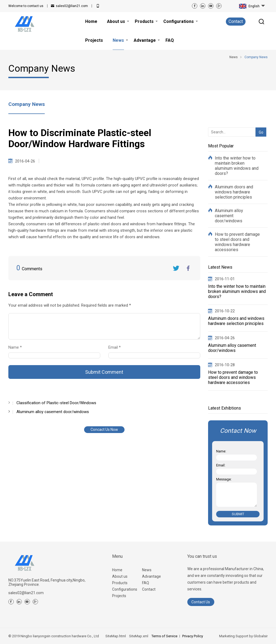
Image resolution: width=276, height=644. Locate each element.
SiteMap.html (116, 636)
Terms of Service (164, 636)
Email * (117, 347)
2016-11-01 (225, 279)
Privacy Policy (193, 636)
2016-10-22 (225, 311)
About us (120, 576)
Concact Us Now (104, 430)
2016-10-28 (225, 365)
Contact (236, 21)
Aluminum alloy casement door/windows (229, 216)
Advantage (151, 576)
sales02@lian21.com (72, 6)
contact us (26, 6)
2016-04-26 (225, 338)
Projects (119, 596)
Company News (27, 104)
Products (120, 583)
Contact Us (201, 602)
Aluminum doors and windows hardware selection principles (234, 192)
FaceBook (188, 268)
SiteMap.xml (139, 636)
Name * (17, 347)
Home (117, 570)
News (147, 570)
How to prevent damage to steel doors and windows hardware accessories (237, 242)
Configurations (125, 589)
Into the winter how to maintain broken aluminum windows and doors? (237, 166)
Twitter (176, 268)
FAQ (146, 583)
